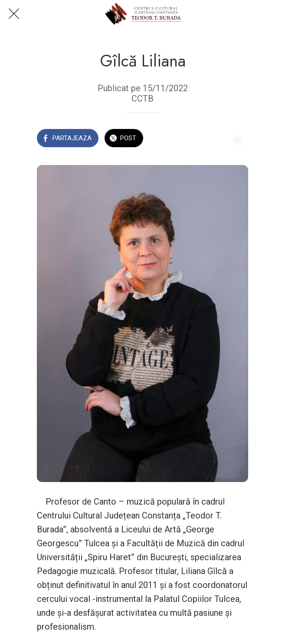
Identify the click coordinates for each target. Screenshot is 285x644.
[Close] (14, 14)
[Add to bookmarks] (238, 139)
